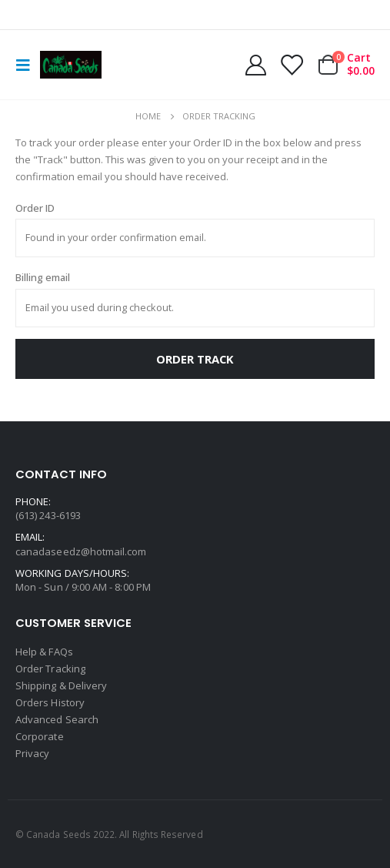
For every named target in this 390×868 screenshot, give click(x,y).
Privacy (32, 753)
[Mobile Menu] (28, 65)
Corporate (40, 736)
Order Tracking (50, 669)
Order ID (35, 208)
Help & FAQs (44, 652)
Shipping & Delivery (61, 685)
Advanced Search (57, 719)
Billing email (43, 277)
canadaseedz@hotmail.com (81, 551)
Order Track (195, 359)
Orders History (50, 702)
